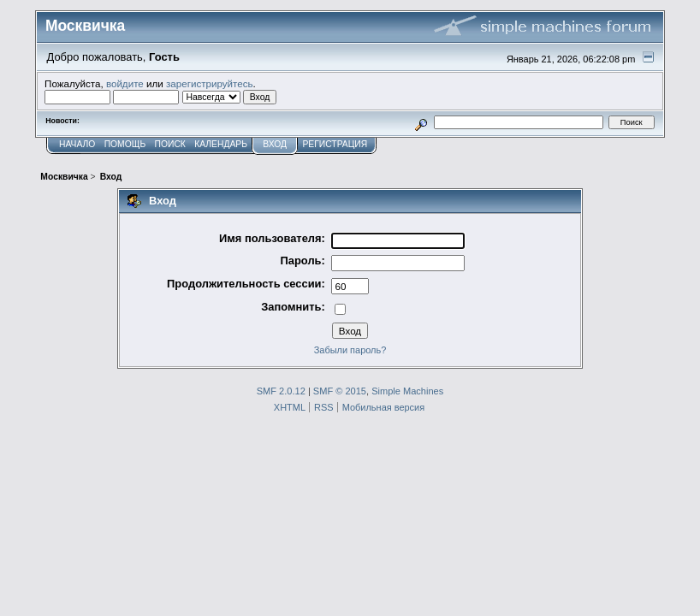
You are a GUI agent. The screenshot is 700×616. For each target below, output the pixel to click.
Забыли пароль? (350, 350)
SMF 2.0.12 (281, 391)
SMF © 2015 (340, 391)
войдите (125, 83)
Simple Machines (407, 391)
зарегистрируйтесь (210, 83)
